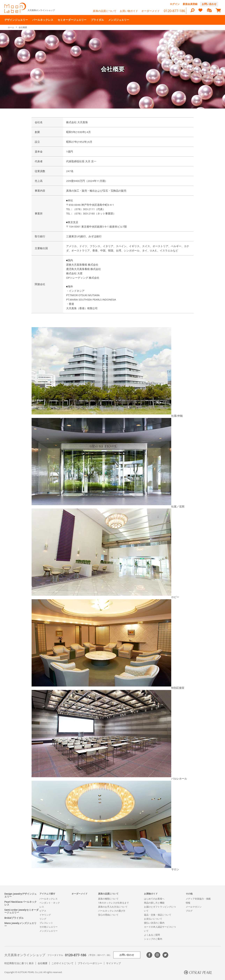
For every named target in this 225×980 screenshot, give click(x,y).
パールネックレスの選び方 (112, 911)
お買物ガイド (151, 894)
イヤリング (45, 915)
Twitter (165, 955)
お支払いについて (153, 919)
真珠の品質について (105, 11)
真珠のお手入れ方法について (113, 907)
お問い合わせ (209, 4)
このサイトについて (62, 963)
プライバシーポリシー (90, 963)
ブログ (189, 911)
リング (43, 919)
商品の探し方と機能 (154, 903)
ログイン (175, 4)
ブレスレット (46, 923)
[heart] (200, 12)
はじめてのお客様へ (154, 899)
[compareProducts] (209, 11)
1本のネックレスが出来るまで (113, 903)
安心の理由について (108, 915)
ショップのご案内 (153, 939)
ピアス (43, 911)
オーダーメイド (151, 11)
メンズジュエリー (49, 931)
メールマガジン (194, 907)
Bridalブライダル (14, 918)
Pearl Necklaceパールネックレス (21, 903)
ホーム (11, 27)
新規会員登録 (190, 4)
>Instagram (157, 955)
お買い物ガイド (129, 11)
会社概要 (43, 963)
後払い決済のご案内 (154, 923)
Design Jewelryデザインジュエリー (21, 895)
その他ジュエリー (49, 927)
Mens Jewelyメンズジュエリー (20, 924)
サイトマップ (113, 963)
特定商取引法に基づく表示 (19, 963)
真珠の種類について (108, 899)
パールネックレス (49, 899)
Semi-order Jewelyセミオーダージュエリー (21, 911)
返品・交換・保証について (158, 915)
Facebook (149, 955)
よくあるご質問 (152, 935)
